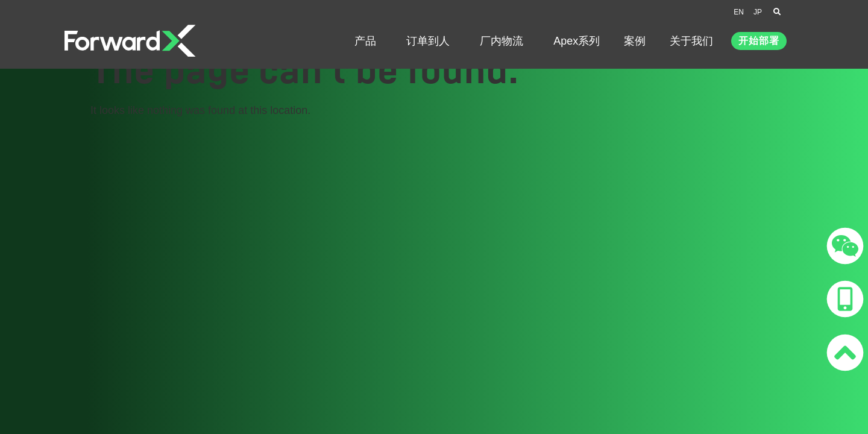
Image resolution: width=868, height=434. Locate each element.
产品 (368, 41)
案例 (635, 41)
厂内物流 (505, 41)
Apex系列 (577, 41)
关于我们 (694, 41)
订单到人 (431, 41)
